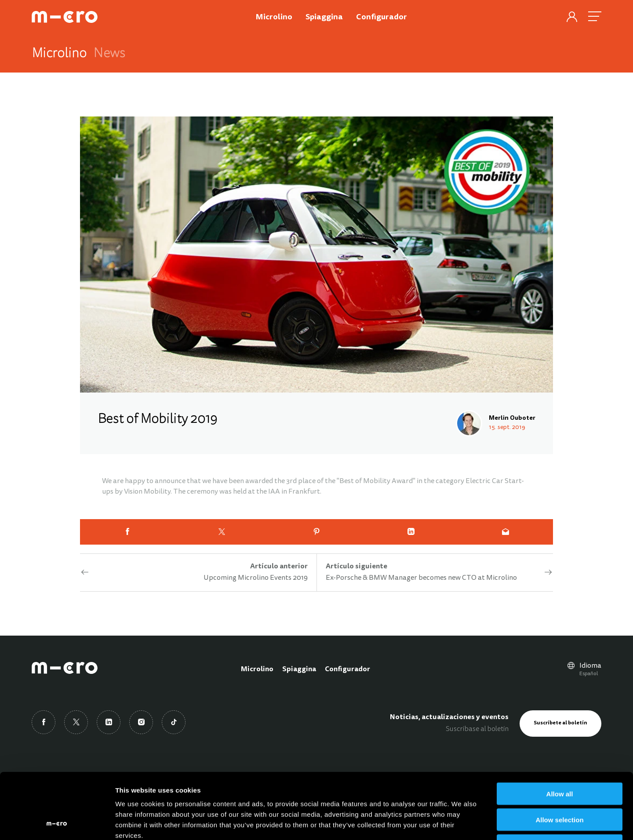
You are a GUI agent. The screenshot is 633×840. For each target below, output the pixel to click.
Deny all (560, 784)
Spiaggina (299, 669)
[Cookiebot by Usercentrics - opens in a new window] (57, 823)
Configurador (347, 669)
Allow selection (559, 758)
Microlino (257, 669)
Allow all (560, 732)
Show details (461, 823)
